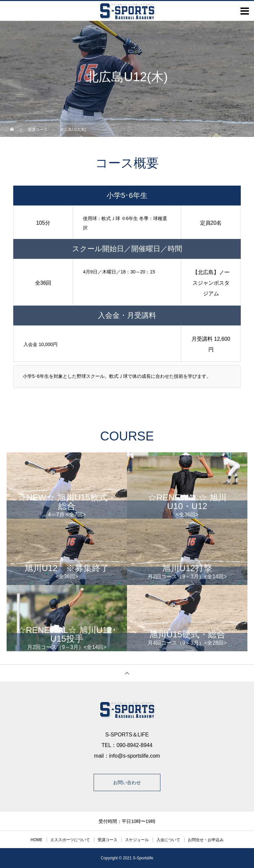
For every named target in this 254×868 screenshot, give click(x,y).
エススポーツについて (70, 840)
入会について (168, 840)
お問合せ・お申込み (206, 840)
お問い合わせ (127, 782)
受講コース (107, 840)
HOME (37, 840)
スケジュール (137, 840)
